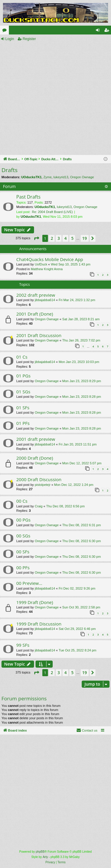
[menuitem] (87, 730)
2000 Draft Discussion (39, 479)
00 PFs (23, 567)
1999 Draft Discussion (39, 624)
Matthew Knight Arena (47, 269)
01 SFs (23, 407)
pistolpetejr (42, 485)
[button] (36, 238)
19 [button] (85, 238)
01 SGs (23, 392)
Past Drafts (28, 197)
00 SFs (23, 552)
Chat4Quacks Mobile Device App (50, 259)
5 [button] (72, 238)
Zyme (48, 177)
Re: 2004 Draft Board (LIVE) (52, 212)
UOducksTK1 (32, 177)
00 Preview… (29, 583)
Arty (45, 857)
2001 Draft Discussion (39, 335)
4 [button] (65, 238)
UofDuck (41, 264)
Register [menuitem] (108, 31)
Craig (38, 506)
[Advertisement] (55, 99)
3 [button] (59, 238)
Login (10, 39)
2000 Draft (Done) (35, 458)
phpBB (40, 852)
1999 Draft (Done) (35, 602)
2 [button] (52, 238)
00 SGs (23, 536)
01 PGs (23, 376)
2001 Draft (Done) (35, 314)
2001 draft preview (36, 439)
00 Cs (22, 501)
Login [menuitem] (99, 31)
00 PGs (23, 520)
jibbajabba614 (45, 300)
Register (29, 39)
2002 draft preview (36, 295)
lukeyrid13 (61, 177)
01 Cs (22, 357)
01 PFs (23, 423)
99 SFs (23, 645)
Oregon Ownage (82, 177)
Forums (6, 31)
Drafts (9, 170)
